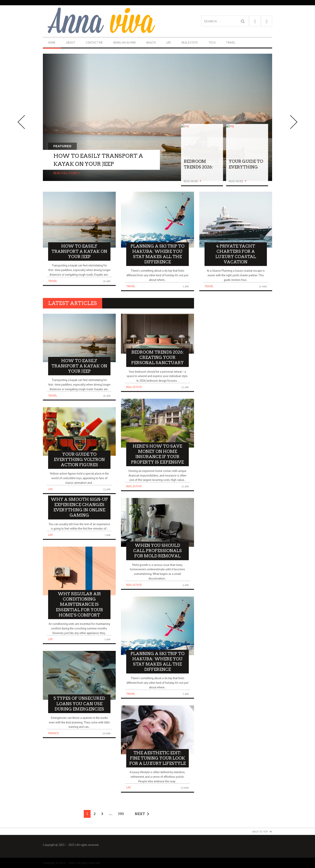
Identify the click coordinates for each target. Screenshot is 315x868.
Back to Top (260, 832)
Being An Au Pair (124, 43)
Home (52, 43)
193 (121, 814)
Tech (212, 43)
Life (169, 43)
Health (151, 43)
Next (140, 814)
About (71, 43)
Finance (53, 733)
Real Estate (190, 43)
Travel (231, 43)
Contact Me (94, 43)
